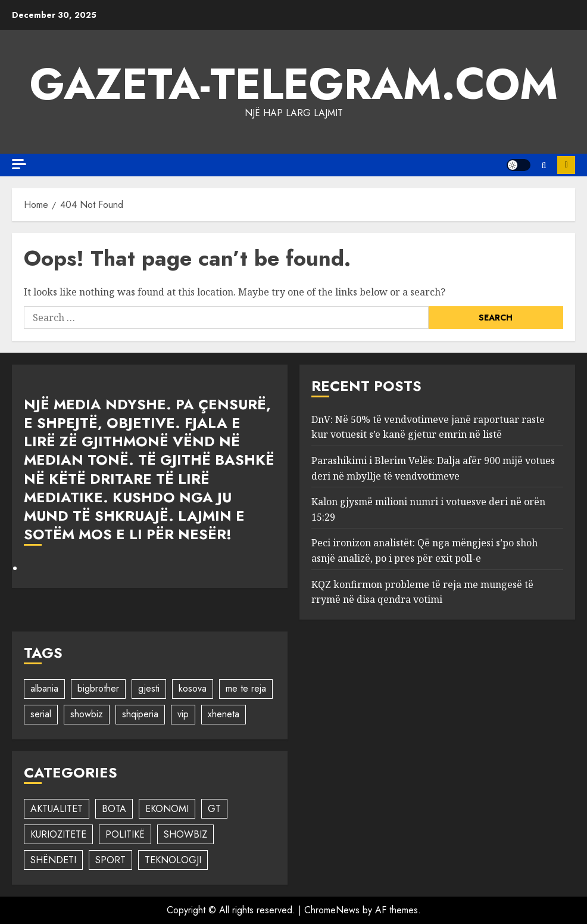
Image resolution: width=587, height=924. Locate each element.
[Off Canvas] (19, 164)
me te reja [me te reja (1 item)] (246, 688)
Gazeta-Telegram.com (294, 84)
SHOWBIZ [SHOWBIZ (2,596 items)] (185, 834)
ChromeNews (332, 910)
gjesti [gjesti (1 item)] (149, 688)
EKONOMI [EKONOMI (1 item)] (167, 809)
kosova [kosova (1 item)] (193, 688)
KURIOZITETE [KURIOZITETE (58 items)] (58, 834)
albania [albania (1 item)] (44, 688)
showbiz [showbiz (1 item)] (87, 714)
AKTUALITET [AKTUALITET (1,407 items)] (57, 809)
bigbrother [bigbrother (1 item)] (98, 688)
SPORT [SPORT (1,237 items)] (110, 860)
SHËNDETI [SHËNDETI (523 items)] (53, 860)
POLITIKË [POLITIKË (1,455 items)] (125, 834)
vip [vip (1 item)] (183, 714)
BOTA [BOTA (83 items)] (114, 809)
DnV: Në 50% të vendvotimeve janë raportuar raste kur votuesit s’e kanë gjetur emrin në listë (428, 427)
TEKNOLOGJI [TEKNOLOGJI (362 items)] (173, 860)
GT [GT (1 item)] (214, 809)
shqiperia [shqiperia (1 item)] (140, 714)
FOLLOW (566, 165)
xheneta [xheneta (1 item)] (224, 714)
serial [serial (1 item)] (41, 714)
